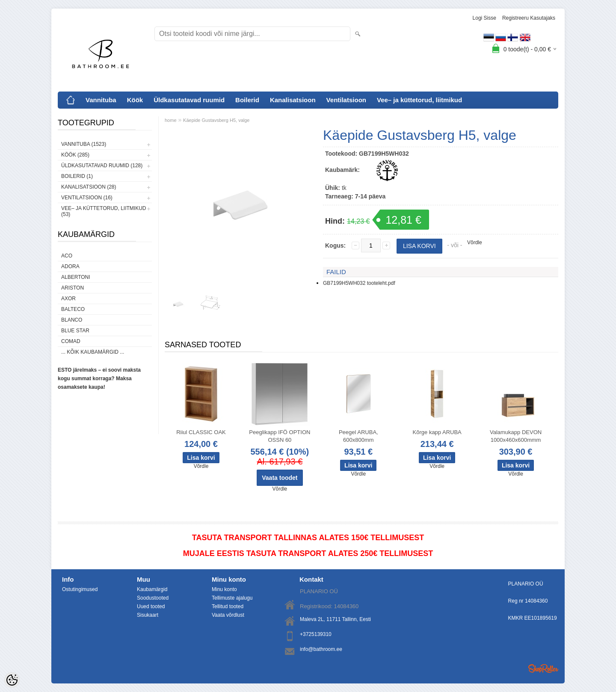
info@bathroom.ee (321, 649)
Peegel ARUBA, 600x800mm (358, 436)
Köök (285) (75, 155)
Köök (135, 100)
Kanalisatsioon (293, 100)
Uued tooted (151, 606)
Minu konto (224, 589)
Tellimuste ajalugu (232, 598)
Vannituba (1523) (84, 144)
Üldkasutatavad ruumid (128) (102, 166)
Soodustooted (153, 598)
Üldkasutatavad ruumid (189, 100)
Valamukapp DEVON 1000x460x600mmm (516, 436)
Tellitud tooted (228, 606)
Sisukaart (148, 615)
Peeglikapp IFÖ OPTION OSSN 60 (280, 436)
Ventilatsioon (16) (87, 198)
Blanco (72, 320)
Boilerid (247, 100)
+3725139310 (316, 634)
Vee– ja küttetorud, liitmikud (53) (104, 211)
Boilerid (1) (77, 176)
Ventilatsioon (346, 100)
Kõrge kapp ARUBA (437, 432)
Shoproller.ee (543, 668)
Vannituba (101, 100)
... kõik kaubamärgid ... (93, 352)
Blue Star (75, 331)
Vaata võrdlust (228, 615)
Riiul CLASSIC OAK (201, 432)
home (171, 120)
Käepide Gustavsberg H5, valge (216, 120)
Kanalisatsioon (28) (89, 187)
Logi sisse (484, 18)
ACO (67, 256)
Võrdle (475, 242)
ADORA (70, 266)
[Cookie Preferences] (12, 680)
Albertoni (76, 277)
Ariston (73, 288)
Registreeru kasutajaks (529, 18)
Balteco (73, 309)
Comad (71, 341)
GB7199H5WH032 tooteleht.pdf (359, 283)
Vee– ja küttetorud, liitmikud (419, 100)
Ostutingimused (80, 589)
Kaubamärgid (152, 589)
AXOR (68, 299)
